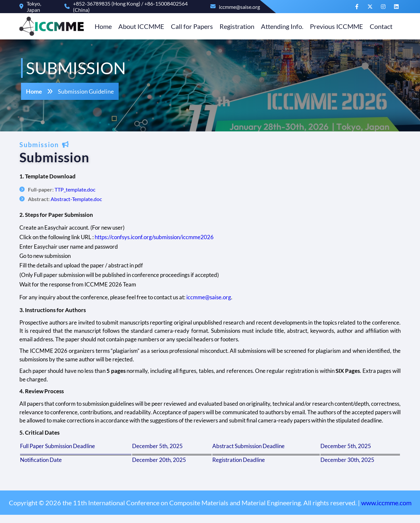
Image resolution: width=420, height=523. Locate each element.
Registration (235, 26)
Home (102, 26)
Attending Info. (280, 26)
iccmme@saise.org (210, 297)
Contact (379, 26)
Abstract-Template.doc (78, 199)
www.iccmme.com (386, 511)
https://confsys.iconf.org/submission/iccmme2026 (156, 237)
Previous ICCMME (335, 26)
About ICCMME (140, 26)
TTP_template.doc (77, 189)
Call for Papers (190, 26)
